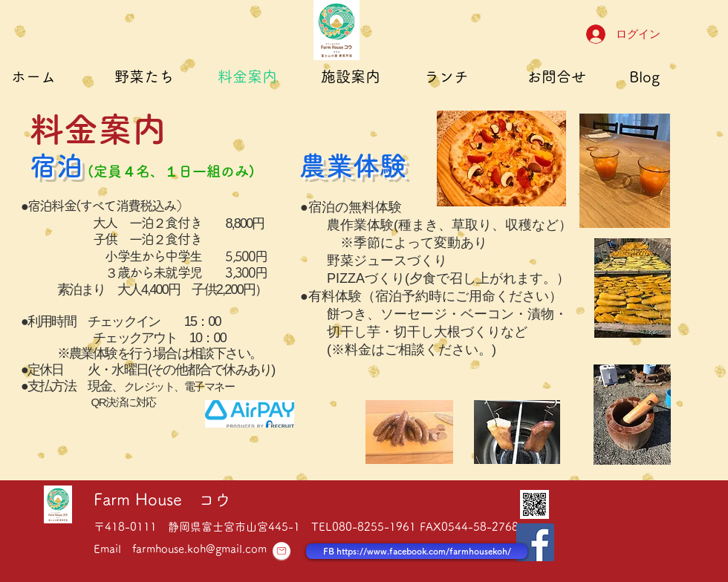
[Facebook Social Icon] (535, 542)
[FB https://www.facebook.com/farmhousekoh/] (417, 551)
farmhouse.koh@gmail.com (199, 549)
